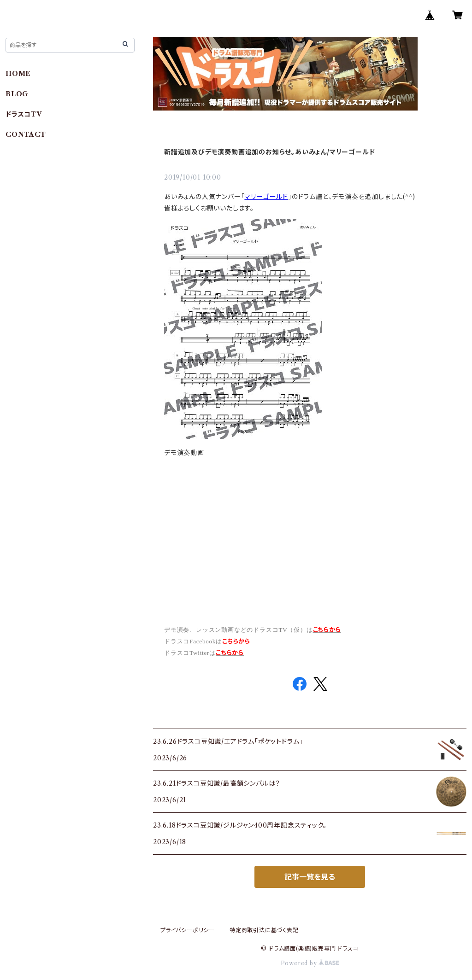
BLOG (17, 94)
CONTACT (26, 134)
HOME (18, 74)
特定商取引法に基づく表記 (264, 930)
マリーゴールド (266, 197)
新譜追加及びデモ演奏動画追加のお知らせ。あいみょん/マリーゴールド (269, 152)
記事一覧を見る (310, 877)
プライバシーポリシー (188, 930)
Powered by (310, 963)
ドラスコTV (24, 114)
